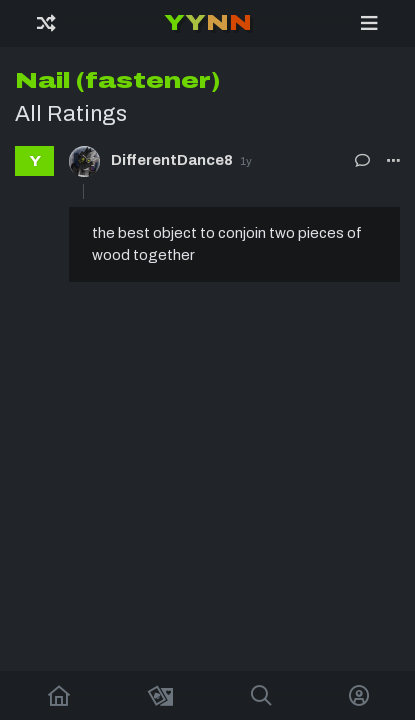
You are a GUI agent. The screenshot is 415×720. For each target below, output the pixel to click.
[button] (393, 161)
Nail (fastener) (117, 81)
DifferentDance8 (172, 160)
